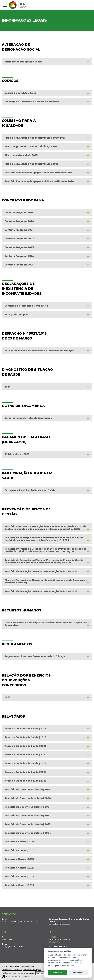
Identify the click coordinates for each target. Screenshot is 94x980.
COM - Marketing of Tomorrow (16, 977)
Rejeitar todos (78, 972)
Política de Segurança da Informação (18, 973)
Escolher (71, 966)
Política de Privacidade (12, 970)
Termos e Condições (32, 970)
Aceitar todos (57, 972)
